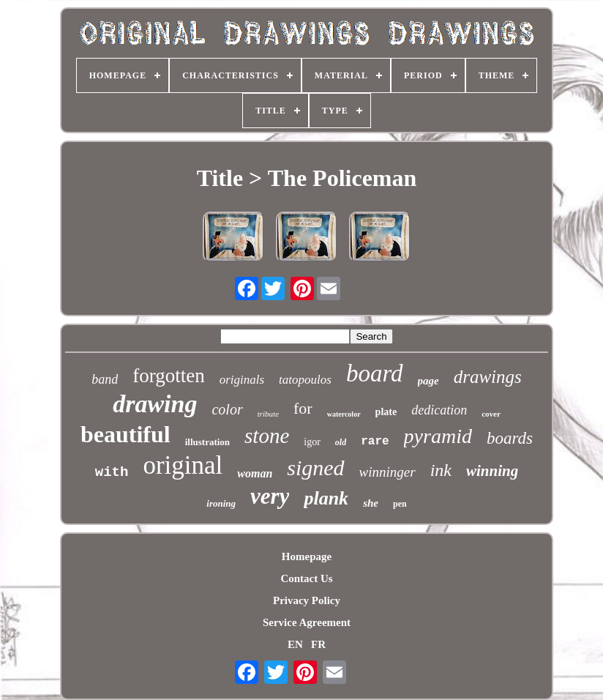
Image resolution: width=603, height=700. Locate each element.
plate (386, 412)
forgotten (168, 376)
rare (375, 442)
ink (441, 470)
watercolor (344, 414)
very (270, 496)
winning (492, 471)
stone (267, 436)
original (183, 465)
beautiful (126, 434)
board (375, 373)
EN (295, 644)
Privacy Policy (307, 600)
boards (510, 438)
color (227, 409)
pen (400, 504)
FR (318, 644)
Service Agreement (307, 622)
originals (242, 380)
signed (315, 468)
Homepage (307, 556)
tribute (268, 414)
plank (326, 498)
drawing (155, 404)
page (428, 381)
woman (255, 473)
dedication (439, 410)
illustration (207, 442)
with (112, 472)
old (341, 442)
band (105, 379)
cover (491, 414)
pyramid (438, 436)
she (371, 503)
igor (312, 442)
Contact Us (306, 578)
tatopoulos (305, 380)
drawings (488, 377)
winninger (387, 472)
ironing (221, 503)
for (303, 408)
